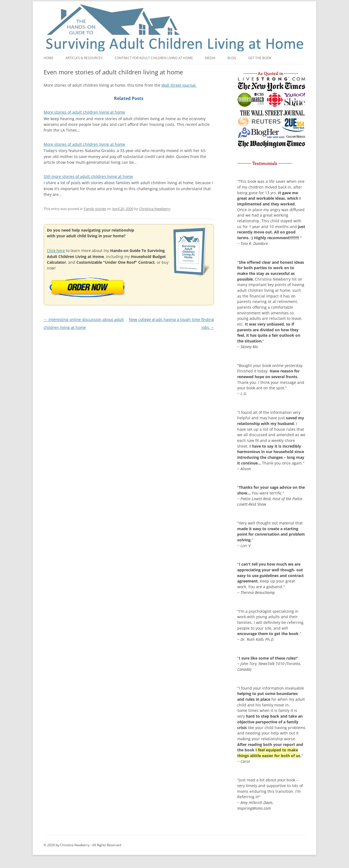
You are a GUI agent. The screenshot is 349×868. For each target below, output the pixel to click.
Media (210, 58)
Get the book (260, 58)
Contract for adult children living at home (154, 58)
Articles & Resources (84, 58)
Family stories (95, 209)
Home (49, 58)
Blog (232, 58)
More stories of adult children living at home (84, 112)
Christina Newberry (155, 209)
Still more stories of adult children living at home (88, 176)
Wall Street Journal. (179, 85)
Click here (56, 251)
